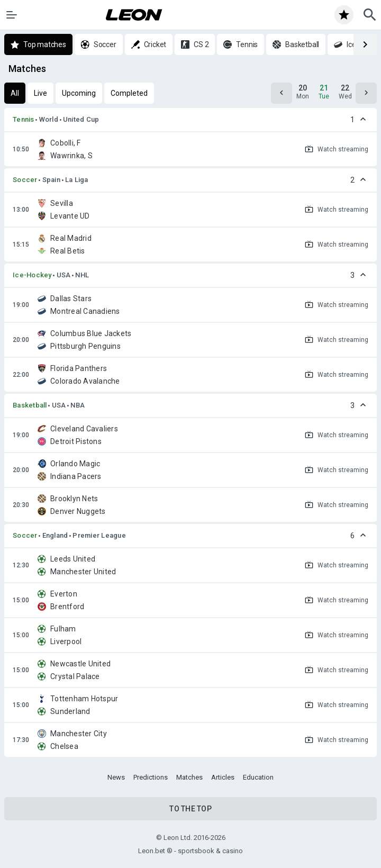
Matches (189, 777)
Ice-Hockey (32, 275)
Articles (223, 777)
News (116, 777)
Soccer (25, 180)
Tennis (24, 119)
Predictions (151, 777)
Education (258, 777)
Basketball (30, 405)
